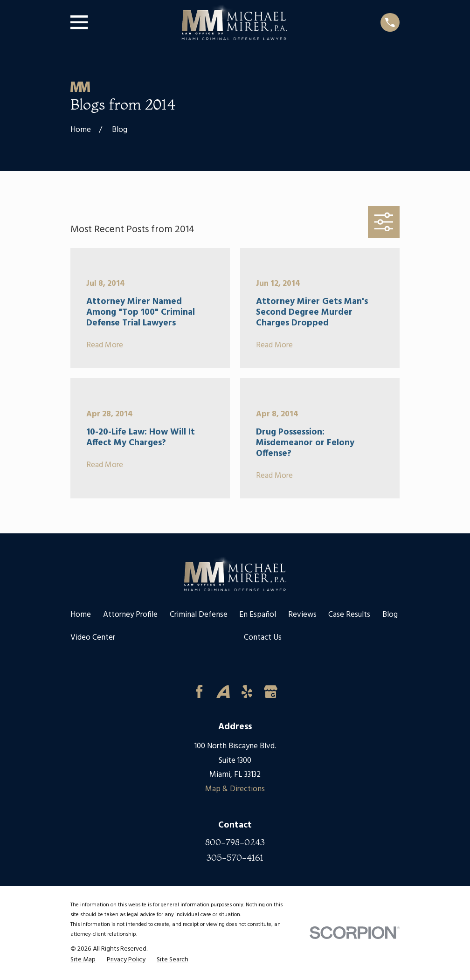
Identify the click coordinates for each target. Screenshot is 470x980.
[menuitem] (83, 960)
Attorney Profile (130, 615)
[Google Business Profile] (271, 692)
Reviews (302, 615)
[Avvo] (223, 692)
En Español (258, 615)
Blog (390, 615)
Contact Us (263, 638)
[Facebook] (199, 692)
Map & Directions (235, 789)
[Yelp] (247, 692)
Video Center (93, 638)
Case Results (349, 615)
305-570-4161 (235, 858)
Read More (105, 346)
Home (81, 615)
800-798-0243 (235, 842)
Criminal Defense (199, 615)
